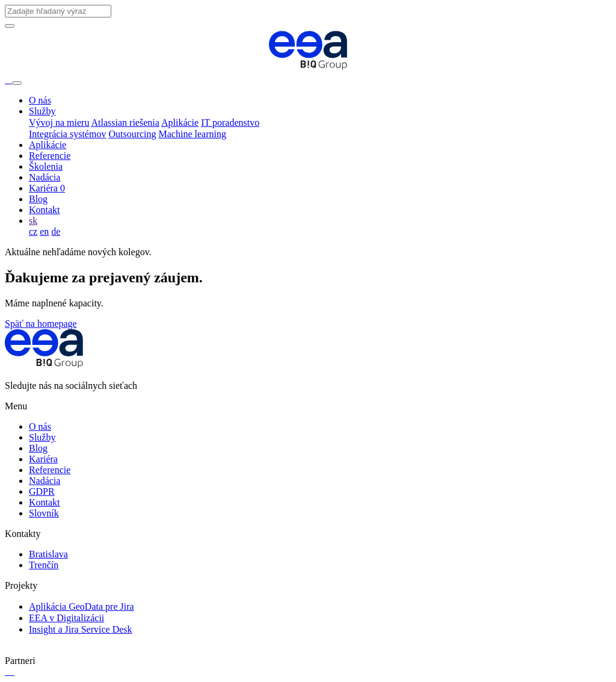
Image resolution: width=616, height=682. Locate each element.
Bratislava (48, 554)
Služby (42, 111)
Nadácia (45, 177)
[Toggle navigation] (17, 83)
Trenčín (44, 565)
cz (33, 231)
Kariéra (47, 188)
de (56, 231)
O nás (40, 100)
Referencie (50, 156)
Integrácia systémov (67, 134)
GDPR (42, 491)
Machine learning (192, 134)
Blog (38, 199)
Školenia (46, 166)
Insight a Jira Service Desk (81, 629)
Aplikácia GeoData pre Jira (82, 606)
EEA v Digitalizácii (66, 618)
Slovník (44, 513)
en (44, 231)
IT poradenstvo (230, 122)
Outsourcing (132, 134)
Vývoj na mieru (59, 122)
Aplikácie (180, 122)
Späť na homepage (41, 324)
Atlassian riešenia (125, 122)
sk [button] (33, 221)
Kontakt (45, 210)
